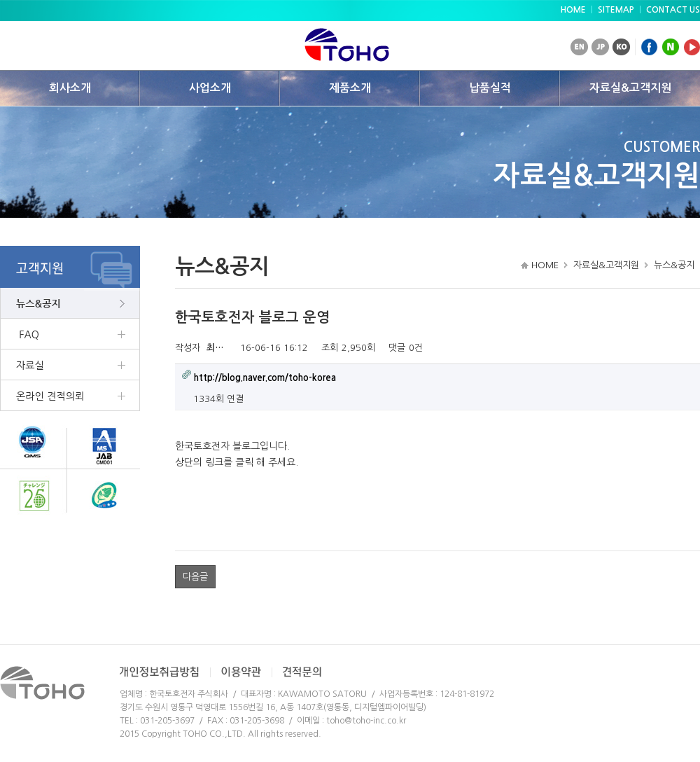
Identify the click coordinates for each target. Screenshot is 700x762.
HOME (573, 10)
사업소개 (210, 88)
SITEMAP (616, 10)
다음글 (195, 577)
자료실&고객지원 (630, 88)
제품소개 (350, 88)
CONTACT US (673, 10)
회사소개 (70, 88)
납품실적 (490, 88)
